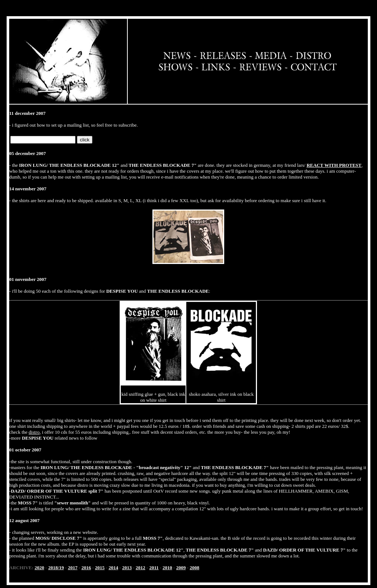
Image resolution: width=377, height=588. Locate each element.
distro (34, 432)
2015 (100, 568)
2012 (141, 568)
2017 (73, 568)
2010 (168, 568)
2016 (86, 568)
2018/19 (56, 568)
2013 (127, 568)
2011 (154, 568)
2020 (39, 568)
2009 (181, 568)
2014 (113, 568)
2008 (194, 568)
